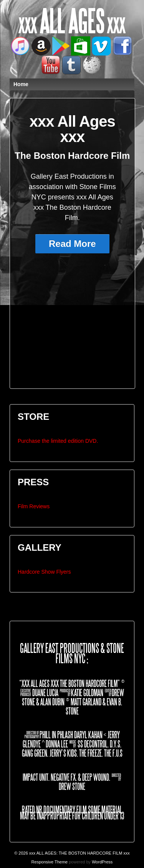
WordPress (102, 862)
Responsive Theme (50, 862)
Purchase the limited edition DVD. (58, 441)
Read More (72, 244)
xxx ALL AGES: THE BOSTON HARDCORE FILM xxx (79, 853)
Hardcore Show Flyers (44, 572)
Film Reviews (34, 506)
